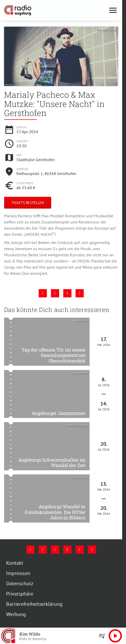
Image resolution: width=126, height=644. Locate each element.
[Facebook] (30, 550)
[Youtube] (55, 550)
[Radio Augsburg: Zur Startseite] (33, 10)
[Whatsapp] (92, 550)
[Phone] (80, 550)
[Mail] (67, 550)
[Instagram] (43, 550)
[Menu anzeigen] (113, 10)
